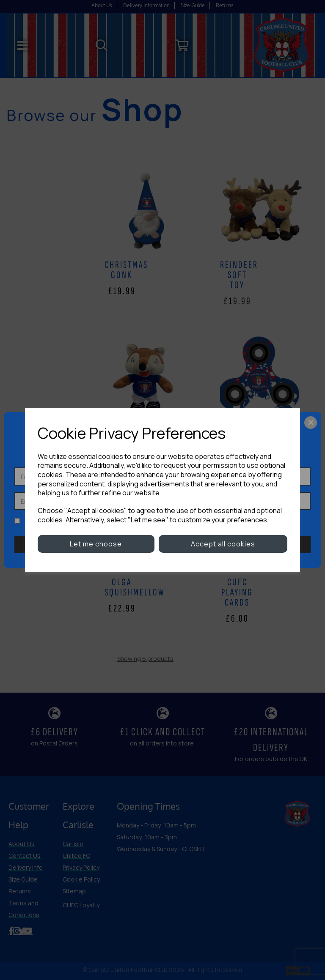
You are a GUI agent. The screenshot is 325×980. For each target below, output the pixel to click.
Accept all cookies (223, 544)
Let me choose (96, 544)
